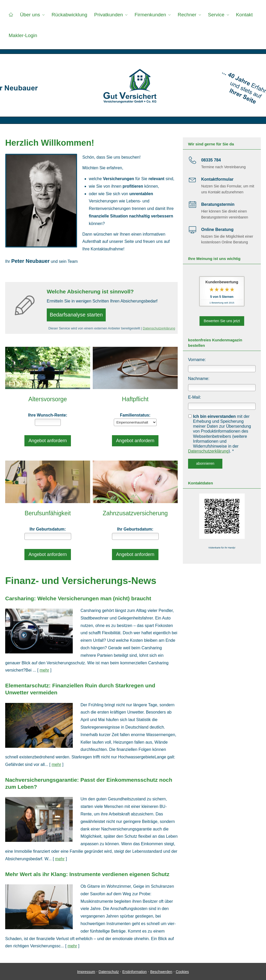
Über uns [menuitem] (29, 15)
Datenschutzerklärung (208, 451)
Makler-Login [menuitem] (23, 35)
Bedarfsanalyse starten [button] (78, 316)
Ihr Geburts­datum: (48, 530)
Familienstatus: (135, 417)
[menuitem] (11, 15)
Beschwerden (161, 971)
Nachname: (199, 379)
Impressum (86, 971)
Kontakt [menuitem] (239, 15)
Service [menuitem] (212, 15)
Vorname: (197, 360)
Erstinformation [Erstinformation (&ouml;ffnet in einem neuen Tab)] (135, 971)
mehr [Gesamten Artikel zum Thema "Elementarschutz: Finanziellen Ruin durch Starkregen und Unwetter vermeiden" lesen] (56, 764)
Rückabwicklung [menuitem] (68, 15)
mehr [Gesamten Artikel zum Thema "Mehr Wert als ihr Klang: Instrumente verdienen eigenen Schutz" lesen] (72, 945)
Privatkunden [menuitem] (106, 15)
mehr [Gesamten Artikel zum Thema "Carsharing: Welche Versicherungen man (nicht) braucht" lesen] (44, 669)
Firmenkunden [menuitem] (147, 15)
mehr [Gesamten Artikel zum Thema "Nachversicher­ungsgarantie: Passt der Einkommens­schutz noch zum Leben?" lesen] (60, 858)
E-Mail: (195, 397)
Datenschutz (109, 971)
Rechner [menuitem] (183, 15)
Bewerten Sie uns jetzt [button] (222, 321)
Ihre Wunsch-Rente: (48, 417)
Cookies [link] (182, 971)
